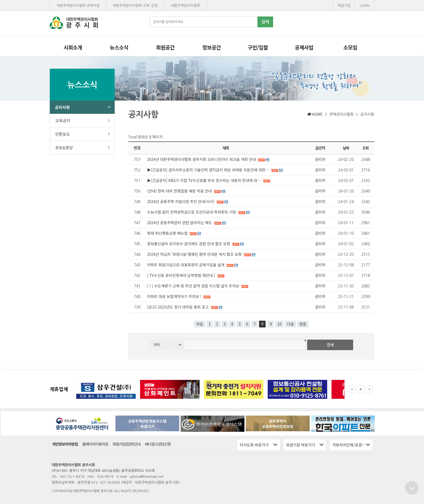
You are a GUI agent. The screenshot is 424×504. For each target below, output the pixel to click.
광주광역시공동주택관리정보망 (278, 424)
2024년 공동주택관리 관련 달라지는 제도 (180, 223)
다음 (290, 324)
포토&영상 (83, 147)
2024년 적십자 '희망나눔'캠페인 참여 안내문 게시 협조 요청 (195, 254)
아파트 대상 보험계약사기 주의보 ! (175, 296)
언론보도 (83, 134)
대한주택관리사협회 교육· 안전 (135, 5)
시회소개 (73, 47)
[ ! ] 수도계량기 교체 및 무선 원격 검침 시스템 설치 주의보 (194, 286)
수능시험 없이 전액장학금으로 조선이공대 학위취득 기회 (192, 212)
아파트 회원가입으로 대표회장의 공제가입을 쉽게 (186, 265)
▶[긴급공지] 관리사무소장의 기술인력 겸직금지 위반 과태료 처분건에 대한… (209, 170)
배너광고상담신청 (158, 444)
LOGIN (365, 5)
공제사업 (304, 47)
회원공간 (165, 47)
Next (369, 389)
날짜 (346, 148)
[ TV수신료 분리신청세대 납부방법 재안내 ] (182, 275)
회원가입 (344, 5)
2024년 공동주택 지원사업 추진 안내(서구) (181, 201)
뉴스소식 (119, 47)
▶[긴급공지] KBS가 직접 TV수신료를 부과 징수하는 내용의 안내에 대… (205, 180)
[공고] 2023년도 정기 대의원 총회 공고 (178, 307)
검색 (265, 22)
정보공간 (211, 47)
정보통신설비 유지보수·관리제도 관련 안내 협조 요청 (189, 244)
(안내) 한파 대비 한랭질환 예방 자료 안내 (180, 191)
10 (279, 324)
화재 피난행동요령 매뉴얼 (168, 233)
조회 (365, 148)
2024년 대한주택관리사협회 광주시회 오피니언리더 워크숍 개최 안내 (202, 159)
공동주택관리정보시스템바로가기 (147, 424)
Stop (360, 389)
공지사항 (83, 107)
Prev (352, 389)
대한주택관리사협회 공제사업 (78, 5)
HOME (317, 114)
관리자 (320, 159)
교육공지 (83, 120)
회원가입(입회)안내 (127, 444)
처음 (200, 324)
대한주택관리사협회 (186, 5)
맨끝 (303, 324)
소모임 (350, 47)
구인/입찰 (258, 47)
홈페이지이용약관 (95, 444)
